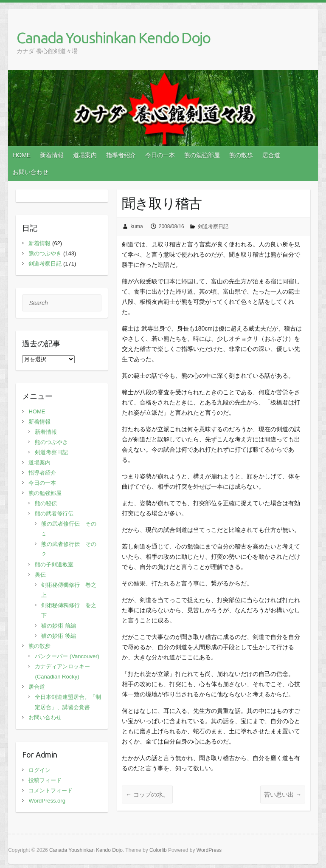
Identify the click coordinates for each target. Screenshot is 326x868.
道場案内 (85, 155)
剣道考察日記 (213, 226)
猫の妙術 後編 (59, 636)
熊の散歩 (241, 155)
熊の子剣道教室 (54, 564)
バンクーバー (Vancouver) (67, 656)
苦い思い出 (283, 794)
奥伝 (40, 575)
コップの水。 (147, 794)
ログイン (39, 770)
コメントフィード (51, 790)
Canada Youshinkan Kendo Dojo (113, 38)
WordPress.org (47, 801)
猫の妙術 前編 (59, 626)
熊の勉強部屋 (202, 155)
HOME (22, 155)
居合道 (271, 155)
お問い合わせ (31, 172)
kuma (136, 226)
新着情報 (52, 155)
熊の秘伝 (46, 503)
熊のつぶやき (45, 253)
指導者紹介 (121, 155)
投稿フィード (45, 780)
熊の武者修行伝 (54, 513)
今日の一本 (160, 155)
